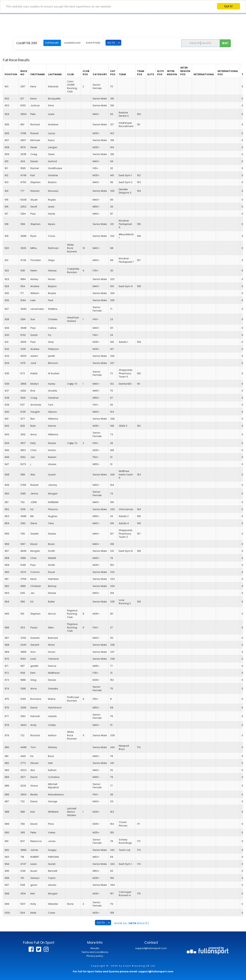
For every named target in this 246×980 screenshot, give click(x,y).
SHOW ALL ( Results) (132, 923)
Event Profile (93, 43)
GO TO (111, 43)
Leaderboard (72, 43)
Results (95, 948)
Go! (225, 43)
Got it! (229, 6)
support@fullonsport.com (151, 948)
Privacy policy (95, 956)
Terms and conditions (95, 952)
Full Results (52, 43)
